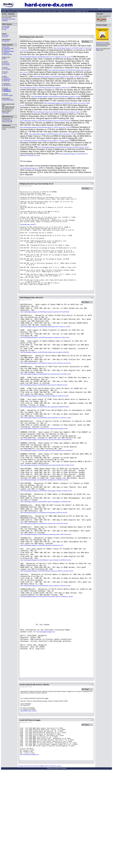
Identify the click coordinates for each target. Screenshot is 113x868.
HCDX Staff (5, 113)
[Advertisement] (56, 18)
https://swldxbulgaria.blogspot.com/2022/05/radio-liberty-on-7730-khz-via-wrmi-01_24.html (45, 127)
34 (44, 862)
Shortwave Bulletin (9, 51)
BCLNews (6, 78)
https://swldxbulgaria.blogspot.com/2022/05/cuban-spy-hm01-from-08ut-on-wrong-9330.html (46, 481)
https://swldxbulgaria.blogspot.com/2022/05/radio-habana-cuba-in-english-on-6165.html (45, 377)
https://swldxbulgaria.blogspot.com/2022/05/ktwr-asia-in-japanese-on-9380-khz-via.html (45, 442)
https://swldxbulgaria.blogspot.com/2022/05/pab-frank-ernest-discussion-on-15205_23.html (46, 403)
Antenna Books (47, 11)
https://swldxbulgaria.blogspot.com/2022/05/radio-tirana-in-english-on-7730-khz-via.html (44, 141)
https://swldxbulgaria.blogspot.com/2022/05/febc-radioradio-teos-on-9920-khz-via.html (44, 529)
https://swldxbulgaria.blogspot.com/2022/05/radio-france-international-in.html (42, 607)
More (98, 49)
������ (7, 91)
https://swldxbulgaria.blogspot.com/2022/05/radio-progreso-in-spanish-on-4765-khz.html (45, 359)
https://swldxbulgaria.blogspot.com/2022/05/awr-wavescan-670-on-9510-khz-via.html (44, 581)
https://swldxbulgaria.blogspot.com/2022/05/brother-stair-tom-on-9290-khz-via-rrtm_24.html (63, 147)
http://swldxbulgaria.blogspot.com (29, 168)
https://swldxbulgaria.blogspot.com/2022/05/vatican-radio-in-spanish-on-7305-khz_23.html (45, 656)
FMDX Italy (6, 81)
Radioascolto (7, 79)
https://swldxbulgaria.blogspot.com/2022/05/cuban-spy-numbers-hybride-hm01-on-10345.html (46, 494)
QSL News (6, 47)
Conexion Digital (8, 96)
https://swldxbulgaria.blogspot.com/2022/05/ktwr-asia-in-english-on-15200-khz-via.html (44, 429)
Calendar (4, 11)
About (41, 11)
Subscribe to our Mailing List (15, 11)
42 (57, 862)
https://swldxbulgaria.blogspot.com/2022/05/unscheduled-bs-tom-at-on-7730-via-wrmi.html (45, 121)
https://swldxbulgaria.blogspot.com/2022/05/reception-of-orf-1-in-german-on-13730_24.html (45, 57)
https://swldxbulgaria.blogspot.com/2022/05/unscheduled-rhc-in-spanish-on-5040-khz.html (45, 88)
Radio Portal (100, 43)
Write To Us (85, 11)
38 (51, 862)
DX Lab (5, 37)
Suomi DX (6, 63)
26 (30, 862)
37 (49, 862)
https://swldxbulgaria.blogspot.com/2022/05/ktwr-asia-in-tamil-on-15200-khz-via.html (44, 416)
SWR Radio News (8, 100)
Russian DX (7, 50)
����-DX (7, 90)
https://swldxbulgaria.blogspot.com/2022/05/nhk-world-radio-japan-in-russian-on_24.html (56, 97)
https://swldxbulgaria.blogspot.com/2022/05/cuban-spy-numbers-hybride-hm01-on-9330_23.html (47, 512)
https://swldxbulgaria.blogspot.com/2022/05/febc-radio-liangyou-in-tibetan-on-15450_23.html (46, 542)
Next (60, 862)
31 (38, 862)
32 (40, 862)
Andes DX (6, 41)
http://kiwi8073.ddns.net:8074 (29, 800)
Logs (5, 29)
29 (35, 862)
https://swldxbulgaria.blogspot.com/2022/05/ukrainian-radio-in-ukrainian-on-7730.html (53, 134)
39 (52, 862)
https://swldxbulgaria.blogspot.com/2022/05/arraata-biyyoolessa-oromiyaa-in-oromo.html (58, 112)
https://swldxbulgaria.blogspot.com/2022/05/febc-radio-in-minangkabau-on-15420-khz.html (45, 555)
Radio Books (78, 11)
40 (54, 862)
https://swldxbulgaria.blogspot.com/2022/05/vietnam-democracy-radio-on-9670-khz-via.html (46, 594)
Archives (54, 11)
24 (26, 862)
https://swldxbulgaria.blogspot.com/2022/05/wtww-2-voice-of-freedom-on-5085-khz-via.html (46, 625)
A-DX (5, 73)
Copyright (60, 11)
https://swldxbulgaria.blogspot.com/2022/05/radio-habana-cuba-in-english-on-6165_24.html (58, 77)
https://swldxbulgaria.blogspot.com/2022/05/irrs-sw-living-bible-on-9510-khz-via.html (44, 568)
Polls (37, 11)
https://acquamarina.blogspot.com (29, 850)
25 (28, 862)
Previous (21, 862)
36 (47, 862)
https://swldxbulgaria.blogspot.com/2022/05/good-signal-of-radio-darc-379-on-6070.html (45, 329)
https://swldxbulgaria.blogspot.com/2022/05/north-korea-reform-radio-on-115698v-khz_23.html (47, 669)
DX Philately (7, 69)
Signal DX (6, 53)
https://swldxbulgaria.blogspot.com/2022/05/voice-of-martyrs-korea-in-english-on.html (44, 468)
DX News (6, 28)
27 (31, 862)
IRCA (5, 59)
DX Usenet (6, 65)
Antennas (6, 35)
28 (33, 862)
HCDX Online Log (7, 120)
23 (24, 862)
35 (45, 862)
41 (56, 862)
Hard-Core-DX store (69, 11)
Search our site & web (29, 11)
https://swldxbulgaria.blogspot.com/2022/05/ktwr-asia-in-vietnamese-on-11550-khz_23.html (46, 455)
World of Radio (7, 54)
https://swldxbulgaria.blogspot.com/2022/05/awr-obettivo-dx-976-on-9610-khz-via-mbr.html (45, 390)
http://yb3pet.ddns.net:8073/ (28, 230)
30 (37, 862)
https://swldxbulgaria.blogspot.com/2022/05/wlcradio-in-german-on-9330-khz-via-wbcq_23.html (47, 638)
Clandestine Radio (8, 48)
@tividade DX (7, 85)
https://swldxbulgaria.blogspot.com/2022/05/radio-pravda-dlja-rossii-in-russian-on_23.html (45, 346)
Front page (6, 26)
